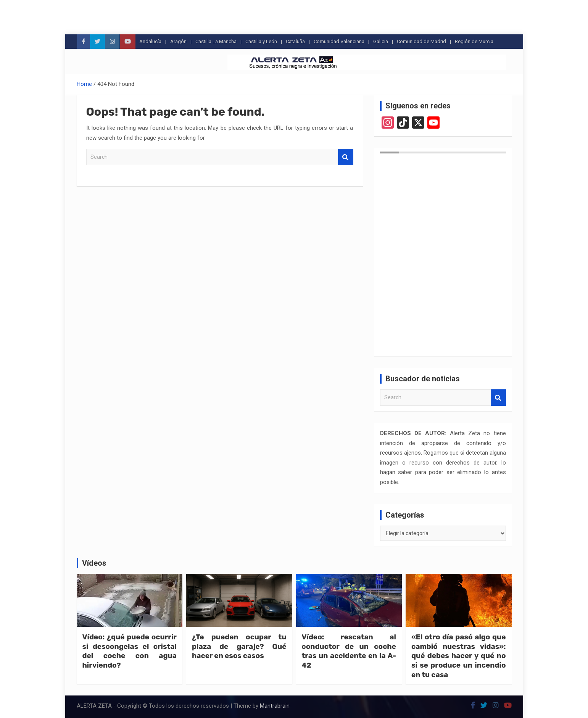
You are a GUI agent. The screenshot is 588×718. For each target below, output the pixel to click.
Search (346, 157)
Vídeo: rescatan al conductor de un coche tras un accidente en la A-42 (349, 651)
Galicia (381, 41)
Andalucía (150, 41)
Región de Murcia (474, 41)
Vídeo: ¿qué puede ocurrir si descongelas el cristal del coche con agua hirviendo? (130, 651)
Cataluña (295, 41)
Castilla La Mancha (216, 41)
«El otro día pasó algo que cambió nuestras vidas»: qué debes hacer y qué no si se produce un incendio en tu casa (459, 656)
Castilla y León (261, 41)
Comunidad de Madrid (421, 41)
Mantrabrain (275, 706)
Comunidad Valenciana (339, 41)
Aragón (178, 41)
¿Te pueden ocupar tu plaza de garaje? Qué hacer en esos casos (239, 646)
